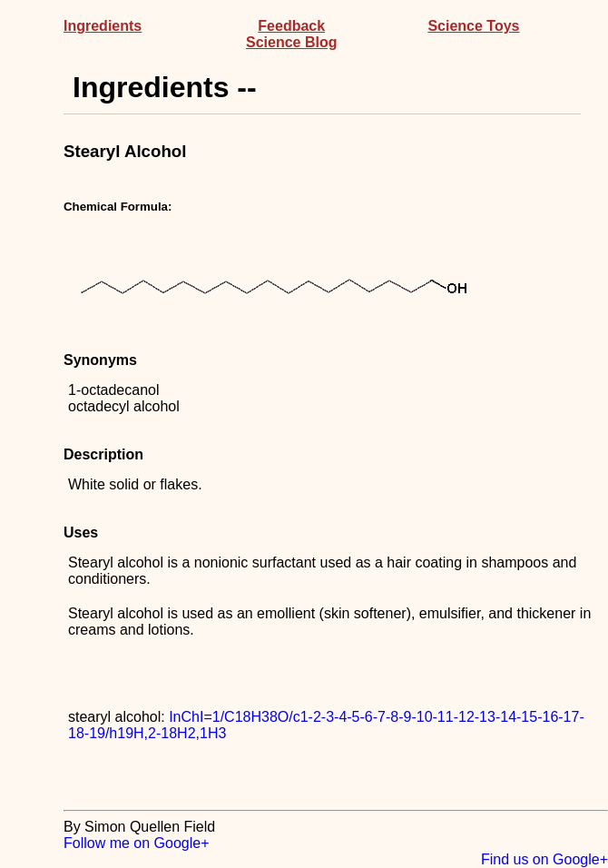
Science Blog (291, 42)
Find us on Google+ (544, 859)
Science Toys (473, 26)
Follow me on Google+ (137, 843)
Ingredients (103, 26)
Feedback (291, 26)
